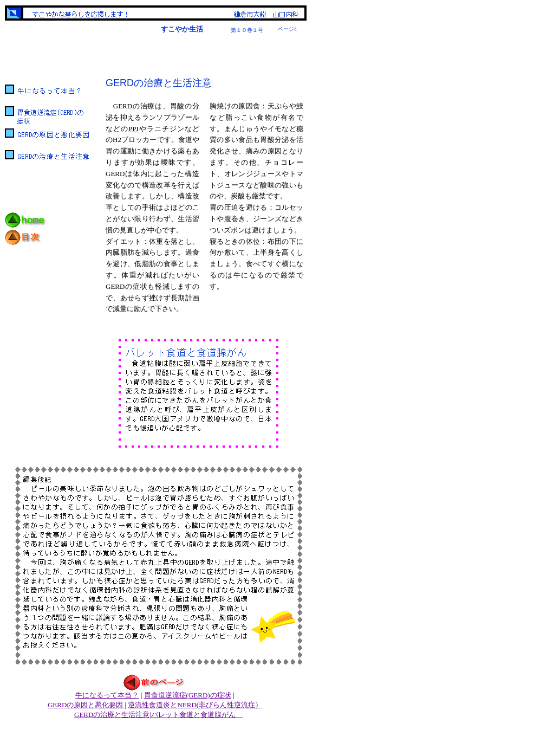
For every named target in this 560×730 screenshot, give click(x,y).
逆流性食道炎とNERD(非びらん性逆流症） (195, 705)
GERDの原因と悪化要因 (86, 705)
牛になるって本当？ (107, 695)
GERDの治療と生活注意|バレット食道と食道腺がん (158, 715)
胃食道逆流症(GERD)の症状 (188, 695)
